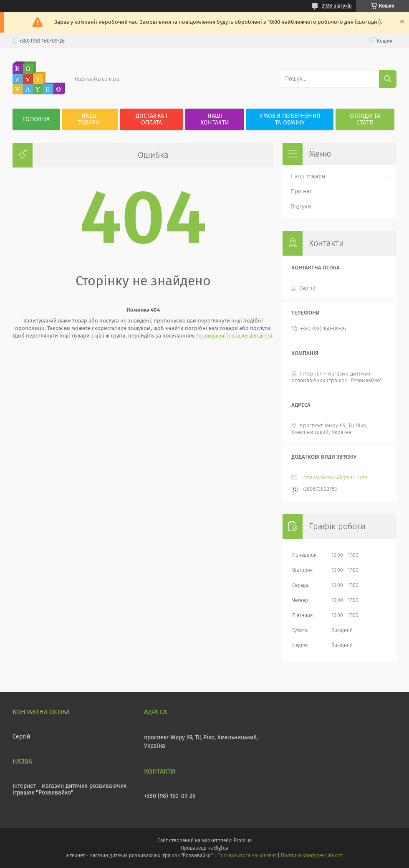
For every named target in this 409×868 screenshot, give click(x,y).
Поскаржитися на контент (247, 855)
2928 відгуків (337, 6)
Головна (36, 119)
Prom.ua (243, 840)
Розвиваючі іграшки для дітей (234, 336)
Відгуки (301, 207)
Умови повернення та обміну (290, 119)
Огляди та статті (365, 119)
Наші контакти (215, 119)
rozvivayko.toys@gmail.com (334, 477)
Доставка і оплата (152, 119)
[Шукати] (388, 79)
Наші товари (89, 119)
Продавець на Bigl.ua (204, 848)
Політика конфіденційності (312, 855)
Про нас (302, 192)
